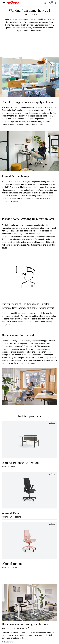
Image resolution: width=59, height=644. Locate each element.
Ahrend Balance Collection (20, 463)
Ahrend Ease (11, 513)
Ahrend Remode (13, 564)
